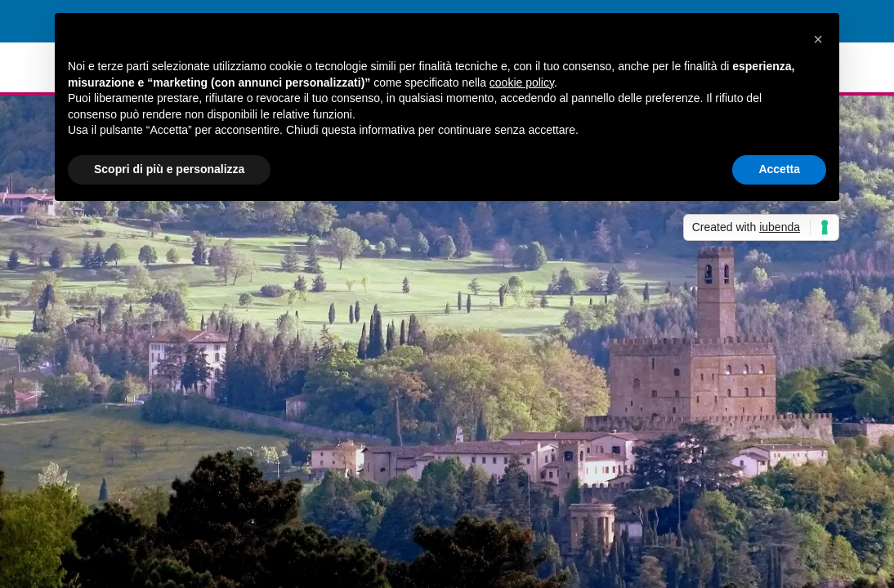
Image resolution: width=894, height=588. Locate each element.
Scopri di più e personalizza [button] (169, 169)
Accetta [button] (779, 169)
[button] (818, 39)
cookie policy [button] (522, 82)
